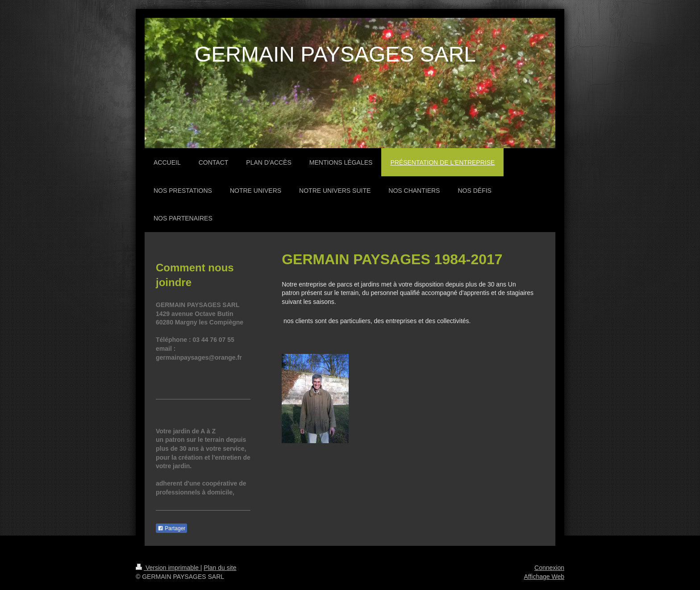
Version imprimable (168, 568)
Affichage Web (544, 577)
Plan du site (220, 568)
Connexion (549, 568)
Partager (171, 528)
